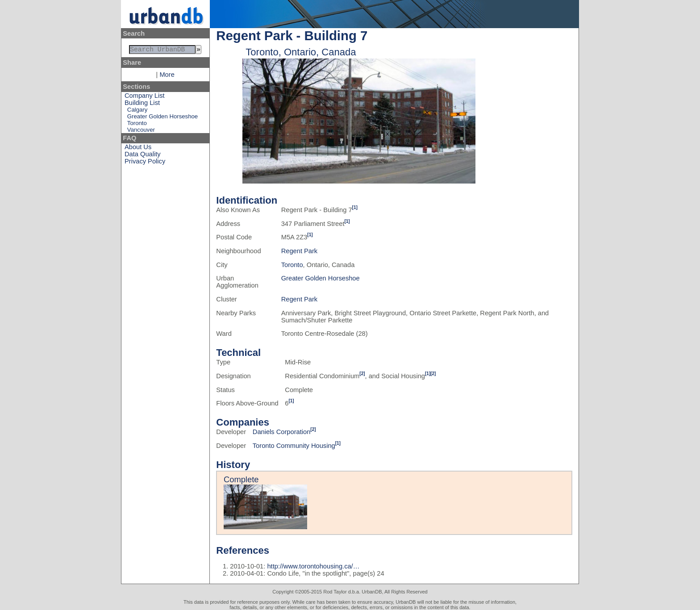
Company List (145, 97)
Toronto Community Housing (294, 446)
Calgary (137, 111)
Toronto (137, 125)
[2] (362, 374)
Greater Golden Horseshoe (162, 118)
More (167, 76)
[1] (355, 207)
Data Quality (143, 156)
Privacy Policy (145, 163)
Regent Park (299, 251)
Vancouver (141, 132)
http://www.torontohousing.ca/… (313, 566)
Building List (142, 104)
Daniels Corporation (282, 432)
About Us (138, 149)
